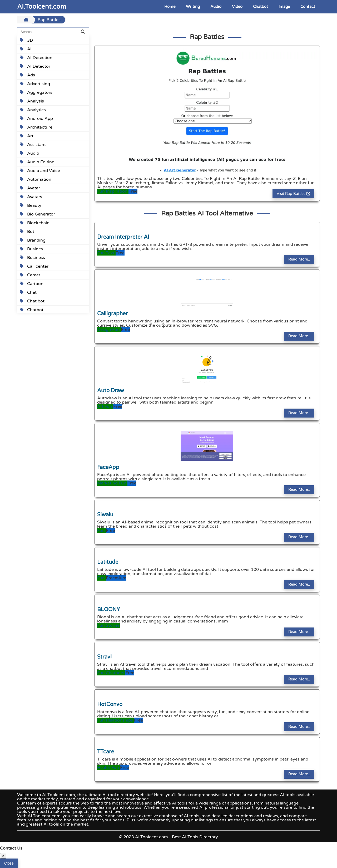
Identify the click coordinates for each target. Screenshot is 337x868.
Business (32, 258)
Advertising (35, 84)
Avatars (31, 197)
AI (26, 49)
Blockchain (35, 223)
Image (284, 7)
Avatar (30, 188)
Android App (36, 119)
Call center (34, 266)
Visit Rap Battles (293, 194)
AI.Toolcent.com (42, 7)
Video (237, 7)
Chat (28, 292)
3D (26, 40)
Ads (27, 75)
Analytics (33, 110)
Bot (27, 232)
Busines (31, 249)
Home (170, 7)
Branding (33, 240)
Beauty (31, 205)
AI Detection (36, 58)
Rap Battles (49, 20)
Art (27, 136)
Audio (216, 7)
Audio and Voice (40, 171)
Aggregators (36, 92)
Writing (193, 7)
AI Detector (35, 66)
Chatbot (261, 7)
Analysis (32, 101)
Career (30, 275)
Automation (36, 179)
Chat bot (32, 301)
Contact (308, 7)
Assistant (33, 145)
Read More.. (299, 259)
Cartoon (32, 284)
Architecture (36, 127)
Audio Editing (37, 162)
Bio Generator (37, 214)
